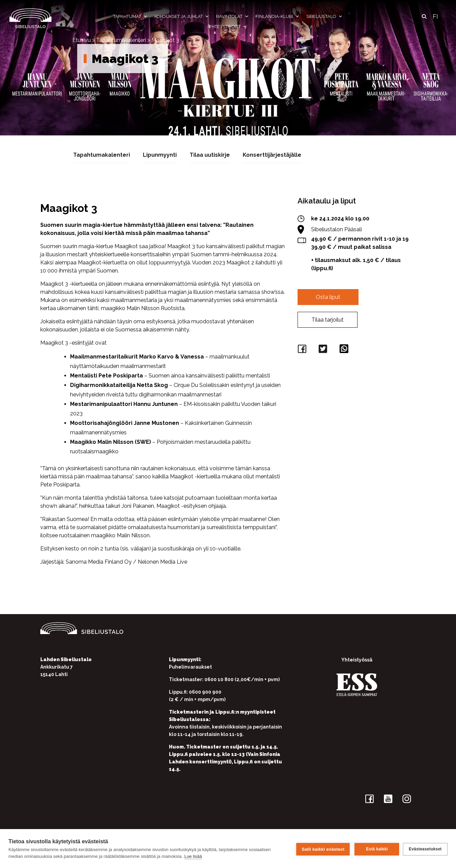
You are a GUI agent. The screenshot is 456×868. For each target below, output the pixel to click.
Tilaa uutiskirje (210, 155)
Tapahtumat (130, 17)
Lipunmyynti (160, 155)
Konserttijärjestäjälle (272, 155)
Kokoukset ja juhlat (182, 17)
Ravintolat (232, 17)
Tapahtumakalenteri (121, 40)
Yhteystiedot (228, 27)
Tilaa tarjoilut (328, 319)
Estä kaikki (376, 849)
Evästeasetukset (425, 849)
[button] (424, 17)
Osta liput (328, 297)
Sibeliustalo (324, 17)
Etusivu (82, 40)
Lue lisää (193, 856)
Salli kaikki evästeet (322, 849)
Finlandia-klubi (278, 17)
